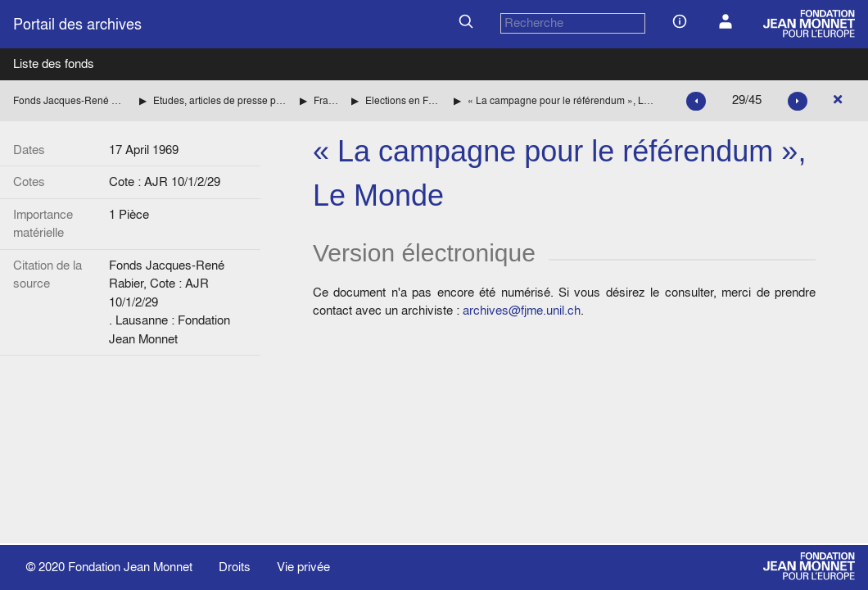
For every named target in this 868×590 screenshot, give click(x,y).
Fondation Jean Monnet (130, 567)
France (326, 100)
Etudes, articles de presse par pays (220, 100)
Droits (235, 567)
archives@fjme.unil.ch (522, 310)
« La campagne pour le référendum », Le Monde (561, 100)
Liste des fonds (54, 64)
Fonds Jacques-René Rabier (70, 100)
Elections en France (403, 100)
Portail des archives (77, 24)
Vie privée (303, 567)
